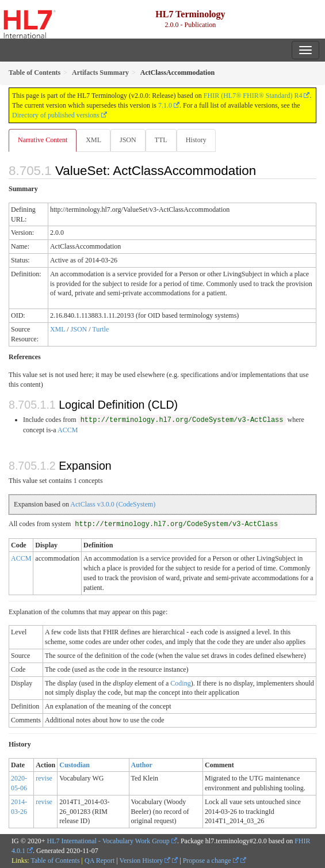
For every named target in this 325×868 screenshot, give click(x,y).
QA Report (100, 861)
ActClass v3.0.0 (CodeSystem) (113, 504)
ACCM (68, 430)
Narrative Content (43, 140)
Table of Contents (55, 861)
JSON (128, 140)
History (196, 140)
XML (93, 140)
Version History (145, 861)
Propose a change (211, 861)
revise (44, 778)
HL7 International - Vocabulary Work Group (108, 841)
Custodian (74, 765)
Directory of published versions (56, 115)
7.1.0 (165, 105)
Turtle (100, 329)
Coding (180, 683)
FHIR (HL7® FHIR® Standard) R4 (253, 96)
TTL (161, 140)
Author (142, 765)
